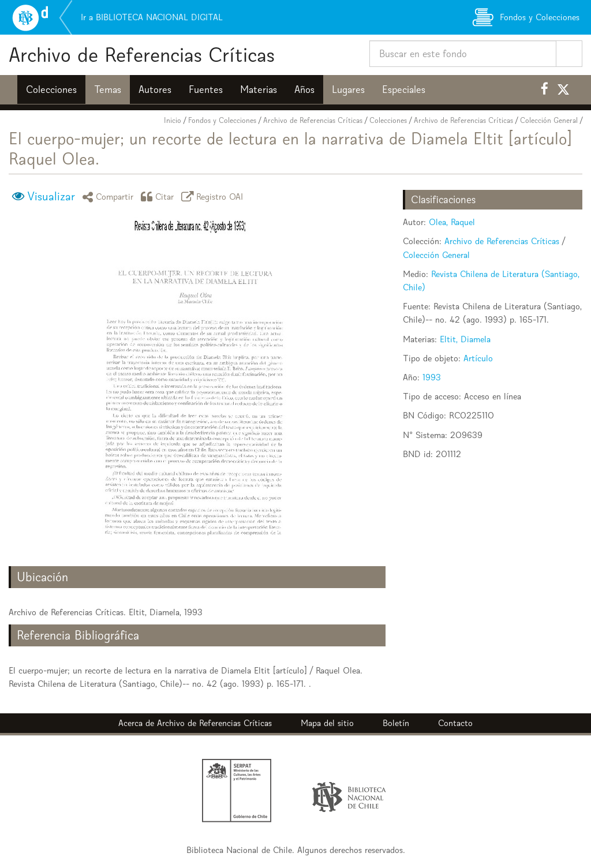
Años (304, 89)
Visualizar (51, 196)
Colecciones (51, 89)
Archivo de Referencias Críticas (142, 55)
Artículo (478, 358)
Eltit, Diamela (465, 339)
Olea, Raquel (452, 222)
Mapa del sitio (327, 723)
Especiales (404, 89)
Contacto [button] (455, 723)
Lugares (348, 89)
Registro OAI (214, 197)
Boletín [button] (396, 723)
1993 (432, 377)
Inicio (173, 120)
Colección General (549, 120)
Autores (155, 89)
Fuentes (206, 89)
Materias (259, 89)
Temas (108, 89)
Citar (159, 197)
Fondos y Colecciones (222, 120)
